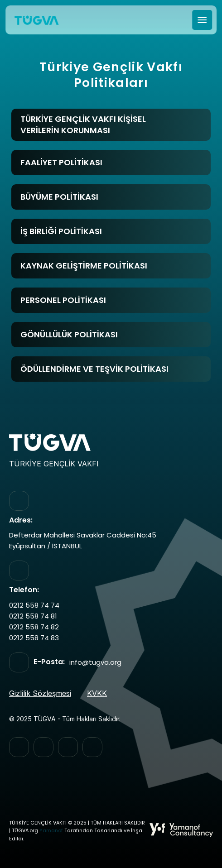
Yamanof (51, 831)
